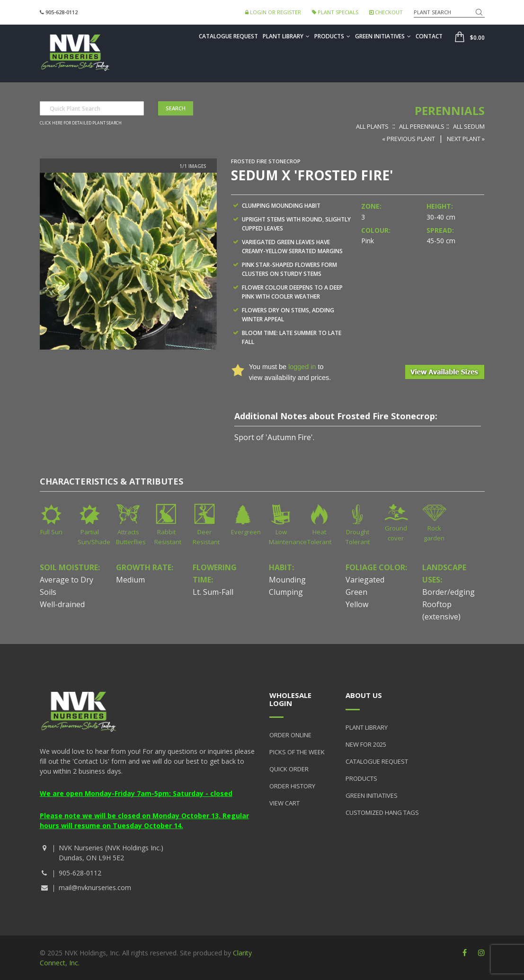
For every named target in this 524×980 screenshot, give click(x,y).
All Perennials (422, 126)
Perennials (450, 110)
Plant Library (286, 36)
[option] (128, 261)
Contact (429, 36)
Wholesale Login (290, 699)
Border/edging (449, 592)
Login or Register (273, 12)
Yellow (357, 604)
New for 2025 (366, 744)
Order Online (290, 735)
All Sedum (469, 126)
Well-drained (62, 604)
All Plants (372, 126)
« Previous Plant (409, 139)
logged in (302, 367)
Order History (292, 786)
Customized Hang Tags (382, 812)
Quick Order (289, 769)
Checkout (386, 12)
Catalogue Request (228, 36)
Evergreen (246, 532)
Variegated (365, 580)
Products (332, 36)
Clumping (286, 592)
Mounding (287, 580)
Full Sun (51, 532)
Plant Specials (335, 12)
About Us (364, 695)
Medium (130, 580)
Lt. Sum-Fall (213, 592)
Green (356, 592)
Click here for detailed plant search (81, 123)
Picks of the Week (297, 752)
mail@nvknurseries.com (95, 887)
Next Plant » (466, 139)
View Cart (284, 803)
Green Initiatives (383, 36)
